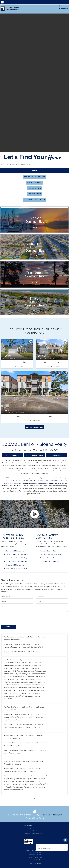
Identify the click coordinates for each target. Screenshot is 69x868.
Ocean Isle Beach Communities (51, 554)
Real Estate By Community (35, 177)
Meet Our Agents (34, 188)
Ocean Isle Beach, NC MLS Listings (18, 561)
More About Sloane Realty (34, 200)
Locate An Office (35, 194)
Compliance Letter (37, 834)
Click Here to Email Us (36, 863)
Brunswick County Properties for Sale (13, 536)
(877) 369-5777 (38, 858)
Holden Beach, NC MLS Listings (17, 558)
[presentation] (15, 618)
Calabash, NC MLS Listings (15, 551)
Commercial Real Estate (31, 831)
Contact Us (27, 834)
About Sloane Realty (34, 455)
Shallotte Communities (48, 558)
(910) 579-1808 (37, 860)
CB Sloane (10, 9)
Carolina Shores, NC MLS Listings (17, 554)
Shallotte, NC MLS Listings (15, 565)
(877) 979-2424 (63, 8)
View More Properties (35, 427)
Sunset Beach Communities (50, 561)
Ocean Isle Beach (29, 483)
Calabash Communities (48, 551)
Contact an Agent (34, 182)
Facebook (46, 815)
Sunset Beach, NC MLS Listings (16, 569)
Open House (28, 828)
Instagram (58, 815)
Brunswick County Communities (47, 536)
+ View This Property (17, 366)
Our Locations (57, 455)
